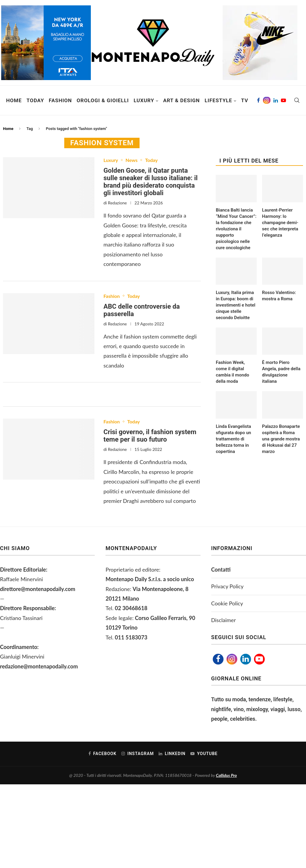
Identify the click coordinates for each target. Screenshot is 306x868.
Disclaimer (224, 620)
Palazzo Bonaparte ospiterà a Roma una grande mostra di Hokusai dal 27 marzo (281, 439)
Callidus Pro (227, 775)
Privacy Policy (228, 586)
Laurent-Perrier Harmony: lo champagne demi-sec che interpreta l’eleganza (280, 223)
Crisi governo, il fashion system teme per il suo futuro (150, 436)
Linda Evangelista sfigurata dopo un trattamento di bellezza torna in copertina (233, 439)
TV (245, 100)
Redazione (117, 203)
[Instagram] (267, 100)
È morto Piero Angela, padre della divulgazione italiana (281, 372)
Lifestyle (218, 100)
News (131, 160)
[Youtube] (283, 100)
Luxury (144, 100)
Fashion (60, 100)
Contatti (221, 570)
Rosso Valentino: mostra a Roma (279, 296)
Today (35, 100)
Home (14, 100)
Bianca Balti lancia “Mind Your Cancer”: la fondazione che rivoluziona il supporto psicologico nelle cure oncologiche (236, 229)
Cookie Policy (227, 603)
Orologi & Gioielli (103, 100)
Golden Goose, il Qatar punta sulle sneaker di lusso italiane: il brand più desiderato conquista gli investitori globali (150, 182)
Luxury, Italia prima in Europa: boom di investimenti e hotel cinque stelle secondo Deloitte (235, 305)
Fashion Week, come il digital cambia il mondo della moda (232, 372)
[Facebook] (258, 100)
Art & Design (182, 100)
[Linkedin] (276, 100)
